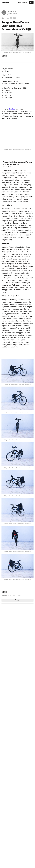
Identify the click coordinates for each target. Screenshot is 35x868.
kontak (12, 109)
